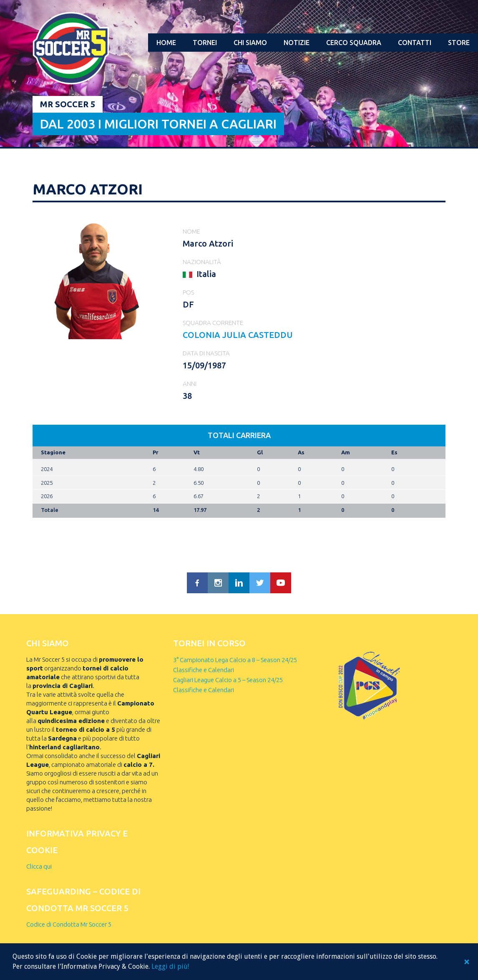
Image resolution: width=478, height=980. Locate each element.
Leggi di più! (170, 966)
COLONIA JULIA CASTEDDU (238, 335)
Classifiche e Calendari (204, 670)
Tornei (205, 43)
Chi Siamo (250, 43)
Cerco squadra (354, 43)
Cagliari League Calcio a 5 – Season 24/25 (228, 680)
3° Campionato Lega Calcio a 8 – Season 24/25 (235, 660)
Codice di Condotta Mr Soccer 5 (69, 924)
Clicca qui (39, 866)
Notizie (297, 43)
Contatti (415, 43)
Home (166, 43)
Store (459, 43)
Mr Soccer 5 (68, 104)
